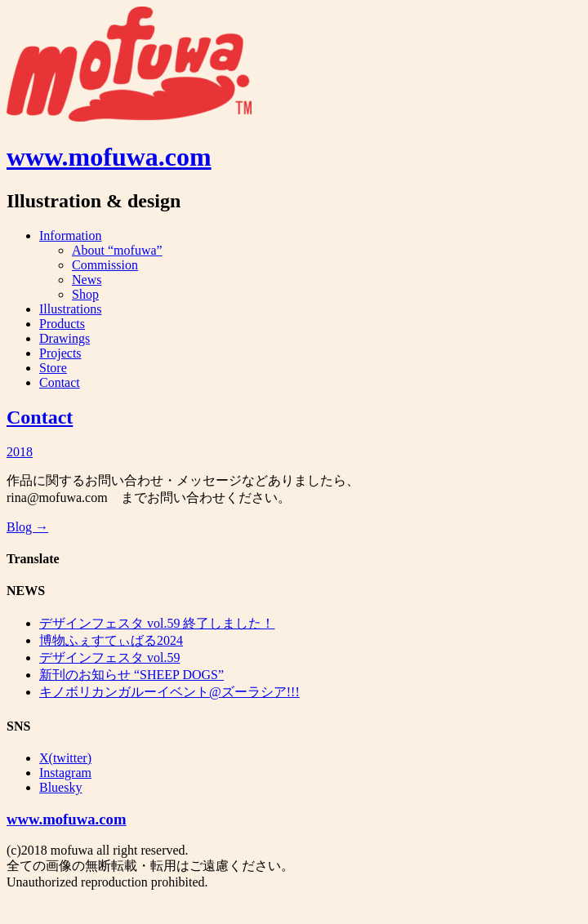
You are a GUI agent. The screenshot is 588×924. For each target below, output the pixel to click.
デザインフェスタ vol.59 (109, 657)
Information (70, 235)
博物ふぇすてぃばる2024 (111, 640)
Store (53, 368)
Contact (60, 382)
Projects (60, 353)
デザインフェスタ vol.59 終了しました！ (157, 623)
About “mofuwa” (117, 250)
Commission (105, 265)
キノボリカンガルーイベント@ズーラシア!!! (169, 692)
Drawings (65, 338)
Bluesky (60, 787)
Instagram (65, 773)
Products (62, 324)
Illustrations (70, 309)
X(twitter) (65, 758)
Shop (85, 294)
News (87, 280)
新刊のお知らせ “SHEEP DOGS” (131, 675)
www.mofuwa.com (109, 157)
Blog (27, 527)
